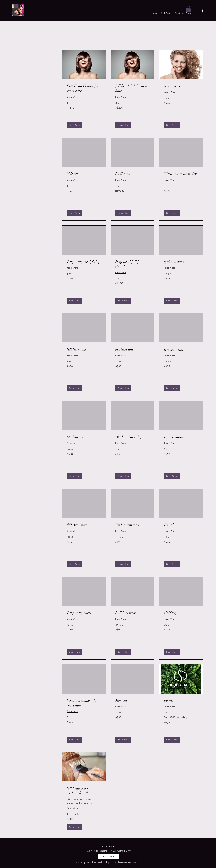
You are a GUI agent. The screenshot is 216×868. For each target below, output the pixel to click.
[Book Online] (109, 856)
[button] (188, 9)
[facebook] (202, 11)
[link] (84, 89)
